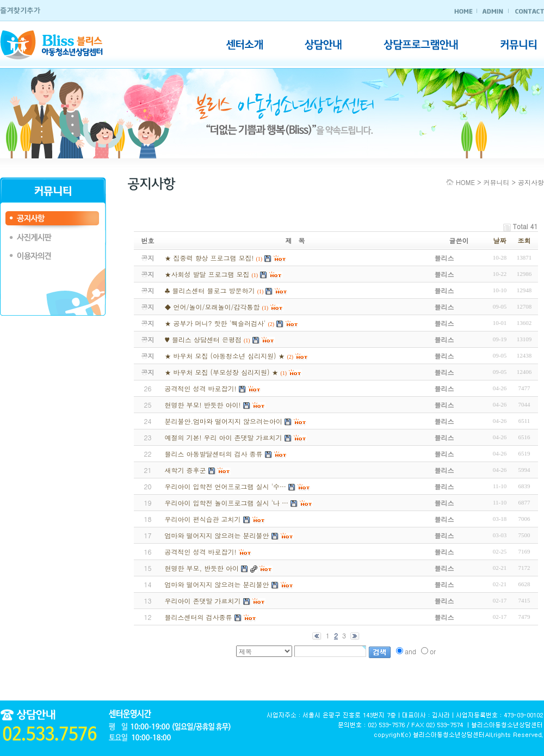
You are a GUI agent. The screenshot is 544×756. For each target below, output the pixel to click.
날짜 (500, 240)
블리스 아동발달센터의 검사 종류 (213, 454)
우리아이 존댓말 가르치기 (202, 601)
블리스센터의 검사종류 (198, 617)
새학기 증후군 (185, 470)
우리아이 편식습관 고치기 (202, 519)
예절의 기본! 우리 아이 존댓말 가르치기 (223, 437)
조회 (524, 240)
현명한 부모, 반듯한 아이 (202, 568)
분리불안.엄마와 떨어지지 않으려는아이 (223, 421)
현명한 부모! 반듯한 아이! (202, 405)
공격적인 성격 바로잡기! (200, 388)
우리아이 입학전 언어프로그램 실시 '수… (225, 486)
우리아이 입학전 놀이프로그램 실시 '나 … (226, 503)
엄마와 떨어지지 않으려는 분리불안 (217, 535)
